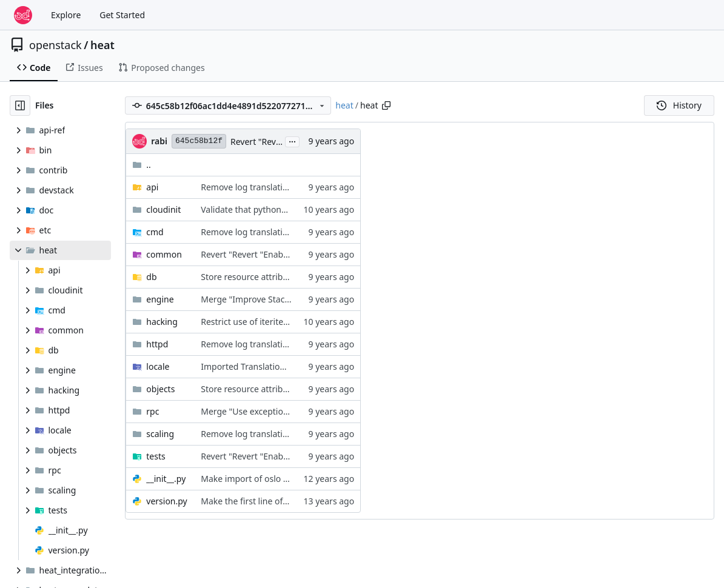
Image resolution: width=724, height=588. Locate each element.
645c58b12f (199, 141)
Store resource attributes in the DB (270, 277)
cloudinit (163, 209)
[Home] (23, 15)
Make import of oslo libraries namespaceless (290, 479)
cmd (155, 232)
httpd (157, 344)
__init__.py (166, 479)
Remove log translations (249, 187)
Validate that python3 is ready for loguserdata (292, 209)
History (679, 105)
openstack (55, 45)
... (292, 141)
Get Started (122, 15)
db (151, 277)
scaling (160, 434)
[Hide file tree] (20, 105)
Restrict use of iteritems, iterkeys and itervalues (295, 322)
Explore (66, 15)
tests (156, 456)
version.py (166, 501)
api (152, 187)
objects (160, 389)
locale (158, 366)
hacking (162, 322)
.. (142, 165)
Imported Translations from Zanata (270, 366)
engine (160, 299)
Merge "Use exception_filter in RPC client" (283, 411)
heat (102, 45)
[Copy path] (386, 105)
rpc (153, 411)
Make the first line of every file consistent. (283, 501)
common (164, 254)
